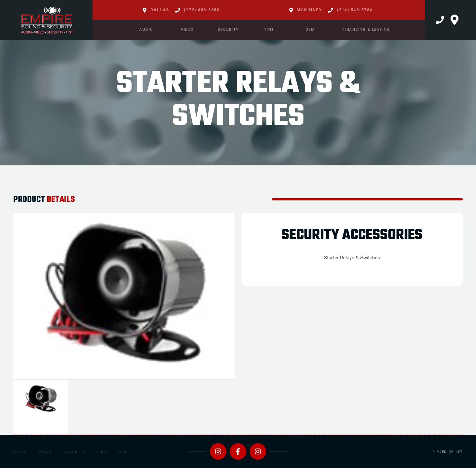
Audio (20, 452)
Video (45, 452)
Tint (102, 452)
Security (74, 452)
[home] (46, 20)
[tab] (41, 407)
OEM (123, 452)
